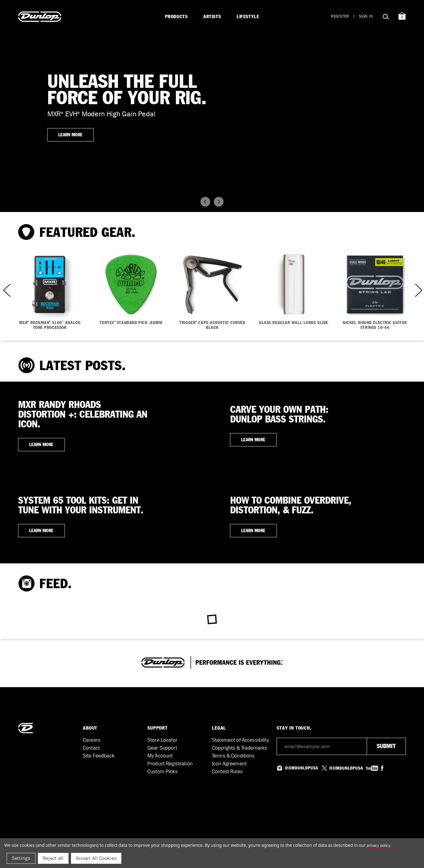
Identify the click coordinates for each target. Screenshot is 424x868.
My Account (160, 756)
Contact (91, 748)
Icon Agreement (229, 764)
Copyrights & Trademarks (240, 748)
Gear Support (162, 748)
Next (418, 290)
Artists (212, 17)
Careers (92, 740)
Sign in (366, 16)
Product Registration (170, 764)
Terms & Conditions (233, 756)
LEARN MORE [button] (70, 135)
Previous (6, 290)
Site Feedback (99, 756)
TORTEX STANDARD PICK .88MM (131, 323)
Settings (21, 858)
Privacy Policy (378, 845)
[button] (205, 202)
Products (176, 17)
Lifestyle (248, 17)
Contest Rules (227, 772)
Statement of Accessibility (241, 740)
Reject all (53, 858)
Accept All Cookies (96, 858)
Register (340, 16)
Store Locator (162, 740)
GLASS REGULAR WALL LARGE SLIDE (294, 323)
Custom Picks (163, 772)
